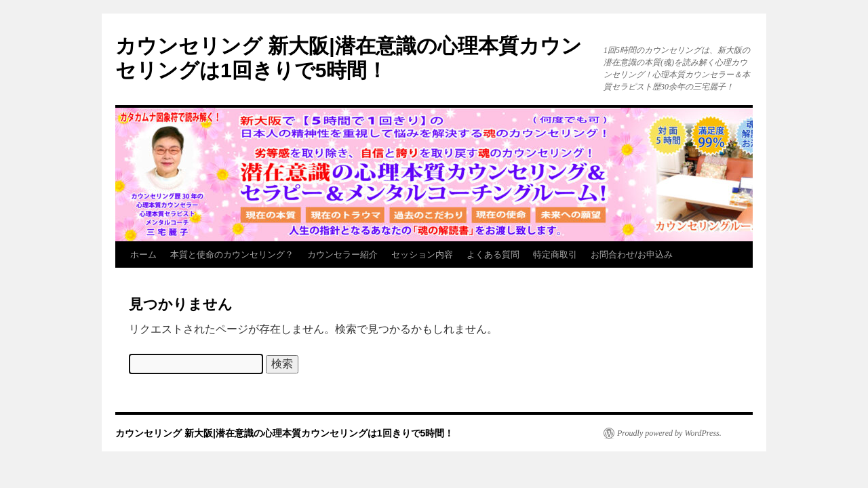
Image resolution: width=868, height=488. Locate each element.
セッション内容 (422, 255)
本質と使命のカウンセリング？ (232, 255)
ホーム (143, 255)
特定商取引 (555, 255)
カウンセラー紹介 (342, 255)
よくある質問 (493, 255)
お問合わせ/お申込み (632, 255)
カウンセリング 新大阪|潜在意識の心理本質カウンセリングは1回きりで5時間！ (284, 433)
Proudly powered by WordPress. (669, 433)
